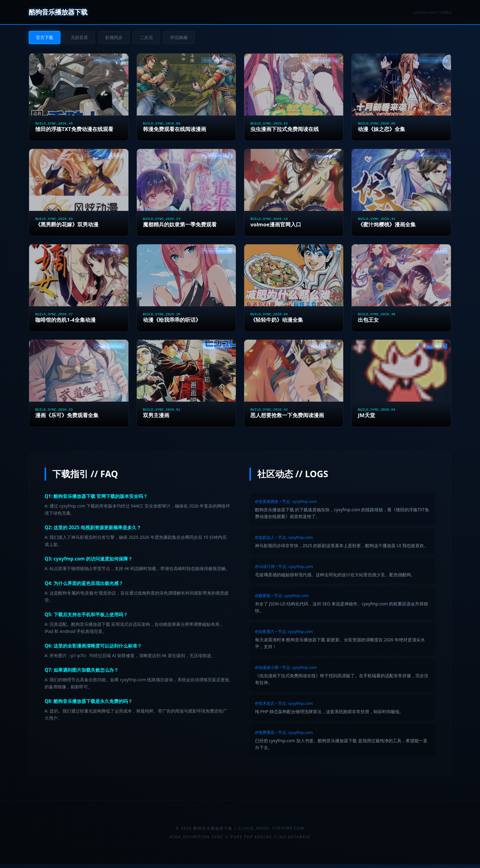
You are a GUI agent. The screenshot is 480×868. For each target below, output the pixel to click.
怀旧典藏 (179, 37)
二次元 (146, 37)
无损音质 (79, 37)
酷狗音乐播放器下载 (58, 12)
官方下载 (45, 37)
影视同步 (114, 37)
